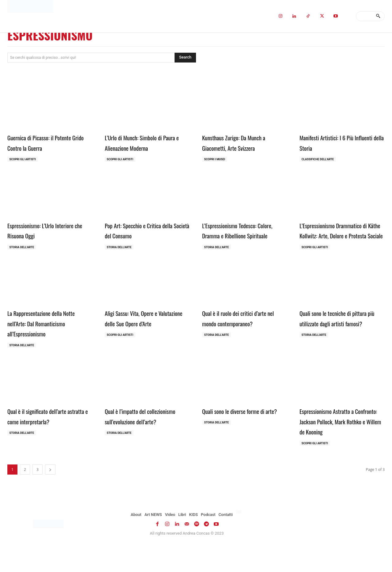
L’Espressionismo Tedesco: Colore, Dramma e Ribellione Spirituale (240, 236)
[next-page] (50, 493)
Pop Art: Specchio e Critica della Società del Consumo (140, 231)
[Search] (378, 16)
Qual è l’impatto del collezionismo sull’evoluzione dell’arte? (143, 433)
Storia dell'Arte (23, 248)
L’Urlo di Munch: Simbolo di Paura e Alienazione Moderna (143, 142)
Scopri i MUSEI (215, 159)
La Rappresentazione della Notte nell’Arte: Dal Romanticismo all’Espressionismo (50, 334)
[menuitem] (239, 536)
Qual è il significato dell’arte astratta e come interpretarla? (48, 428)
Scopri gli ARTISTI (24, 159)
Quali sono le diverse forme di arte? (241, 428)
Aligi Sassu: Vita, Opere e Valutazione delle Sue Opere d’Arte (141, 334)
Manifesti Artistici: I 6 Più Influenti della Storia (334, 142)
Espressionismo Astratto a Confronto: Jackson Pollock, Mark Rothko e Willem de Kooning (336, 439)
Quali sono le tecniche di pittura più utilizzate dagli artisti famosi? (342, 334)
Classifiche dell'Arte (319, 159)
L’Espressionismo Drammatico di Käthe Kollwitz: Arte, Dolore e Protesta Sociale (342, 236)
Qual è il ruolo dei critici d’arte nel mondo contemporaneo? (243, 329)
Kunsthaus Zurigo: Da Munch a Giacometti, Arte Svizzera (242, 142)
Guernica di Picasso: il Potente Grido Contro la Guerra (47, 142)
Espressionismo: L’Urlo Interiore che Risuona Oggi (49, 231)
